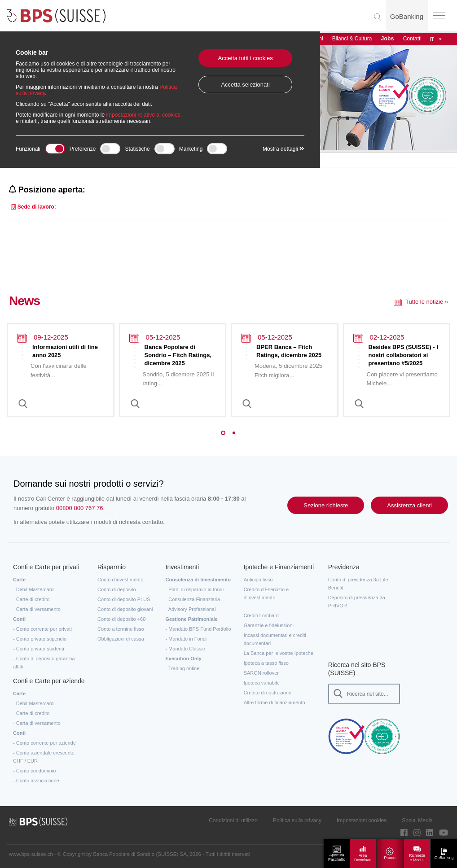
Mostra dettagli (283, 149)
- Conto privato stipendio (40, 639)
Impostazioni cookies (362, 820)
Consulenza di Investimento (198, 580)
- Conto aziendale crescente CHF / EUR (44, 757)
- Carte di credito (31, 599)
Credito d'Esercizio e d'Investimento (266, 593)
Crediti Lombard (261, 615)
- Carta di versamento (37, 609)
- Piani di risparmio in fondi (195, 589)
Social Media (417, 820)
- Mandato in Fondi (186, 639)
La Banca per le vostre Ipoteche (279, 653)
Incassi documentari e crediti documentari (275, 639)
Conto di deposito (117, 589)
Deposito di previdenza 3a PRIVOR (357, 602)
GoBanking (407, 16)
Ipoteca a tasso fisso (266, 663)
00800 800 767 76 (80, 508)
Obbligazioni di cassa (121, 639)
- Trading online (183, 668)
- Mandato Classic (185, 649)
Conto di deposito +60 (121, 619)
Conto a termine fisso (121, 629)
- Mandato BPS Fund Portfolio (198, 629)
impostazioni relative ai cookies (143, 115)
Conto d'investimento (120, 580)
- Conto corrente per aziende (44, 743)
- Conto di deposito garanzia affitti (44, 663)
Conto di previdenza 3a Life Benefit (358, 584)
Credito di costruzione (268, 693)
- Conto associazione (36, 781)
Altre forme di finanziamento (275, 702)
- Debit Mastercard (33, 589)
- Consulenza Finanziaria (193, 599)
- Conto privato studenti (39, 649)
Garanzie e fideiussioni (269, 625)
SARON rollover (261, 673)
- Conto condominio (34, 771)
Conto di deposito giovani (125, 609)
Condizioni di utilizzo (233, 820)
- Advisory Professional (191, 609)
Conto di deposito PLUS (124, 599)
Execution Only (184, 659)
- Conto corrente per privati (42, 629)
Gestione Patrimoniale (192, 619)
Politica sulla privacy (297, 820)
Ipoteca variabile (262, 683)
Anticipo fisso (258, 580)
